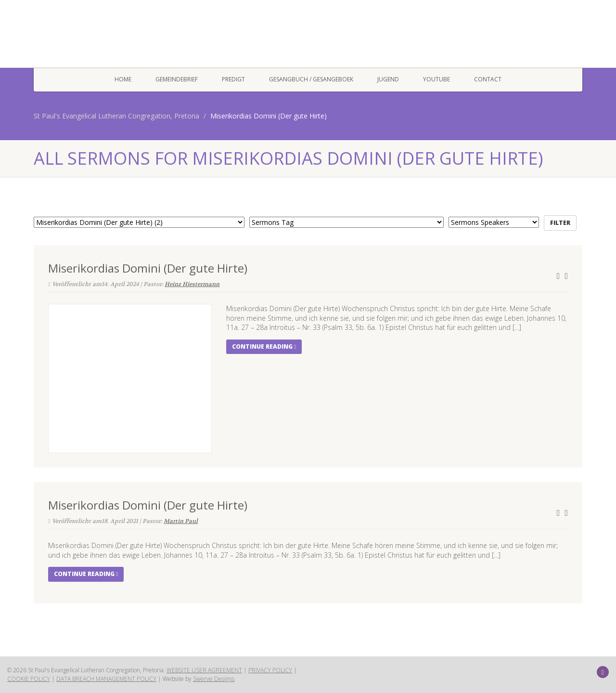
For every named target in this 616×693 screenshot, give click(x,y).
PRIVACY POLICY (270, 670)
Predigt (233, 79)
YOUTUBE (436, 79)
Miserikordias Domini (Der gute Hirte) (148, 268)
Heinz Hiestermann (192, 284)
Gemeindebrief (177, 79)
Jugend (388, 79)
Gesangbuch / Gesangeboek (311, 79)
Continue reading (264, 346)
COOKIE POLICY (29, 679)
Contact (488, 79)
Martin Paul (181, 521)
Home (123, 79)
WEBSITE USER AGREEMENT (204, 670)
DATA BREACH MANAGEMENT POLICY (106, 679)
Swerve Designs (214, 679)
